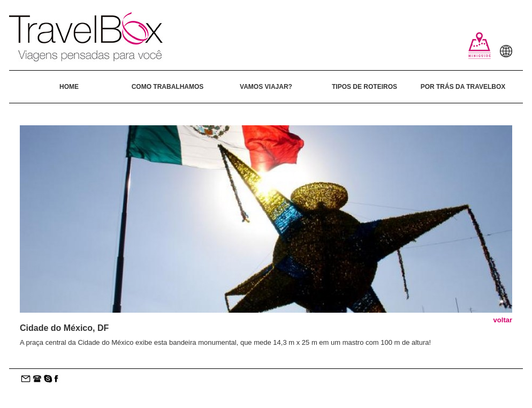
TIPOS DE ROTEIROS (364, 87)
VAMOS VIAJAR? (266, 87)
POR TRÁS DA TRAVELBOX (463, 87)
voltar (503, 320)
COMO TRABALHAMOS (168, 87)
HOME (69, 87)
